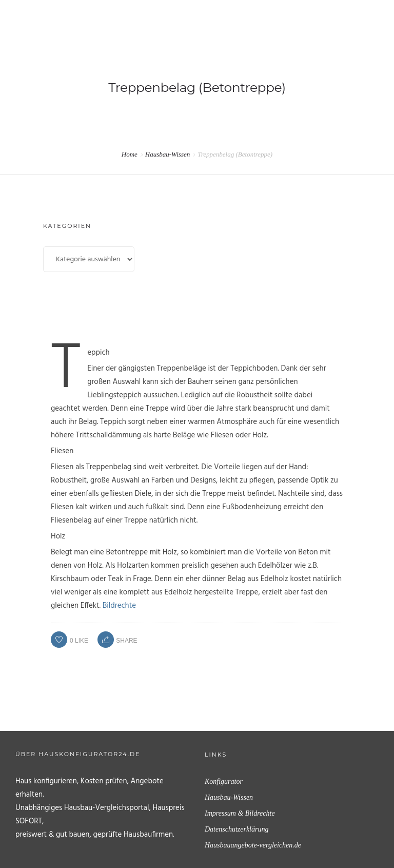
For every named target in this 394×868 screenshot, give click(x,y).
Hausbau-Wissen (168, 154)
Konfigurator (224, 782)
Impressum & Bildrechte (240, 813)
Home (130, 154)
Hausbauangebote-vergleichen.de (253, 845)
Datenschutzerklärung (237, 829)
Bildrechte (119, 606)
